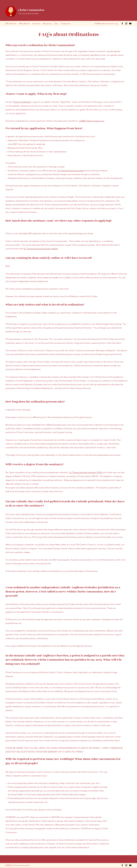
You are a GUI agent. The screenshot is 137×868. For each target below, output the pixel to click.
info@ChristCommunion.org (106, 24)
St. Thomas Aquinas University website (41, 249)
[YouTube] (130, 24)
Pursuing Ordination (22, 102)
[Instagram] (126, 24)
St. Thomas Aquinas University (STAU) (86, 472)
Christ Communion (31, 10)
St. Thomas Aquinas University (71, 171)
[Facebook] (122, 24)
